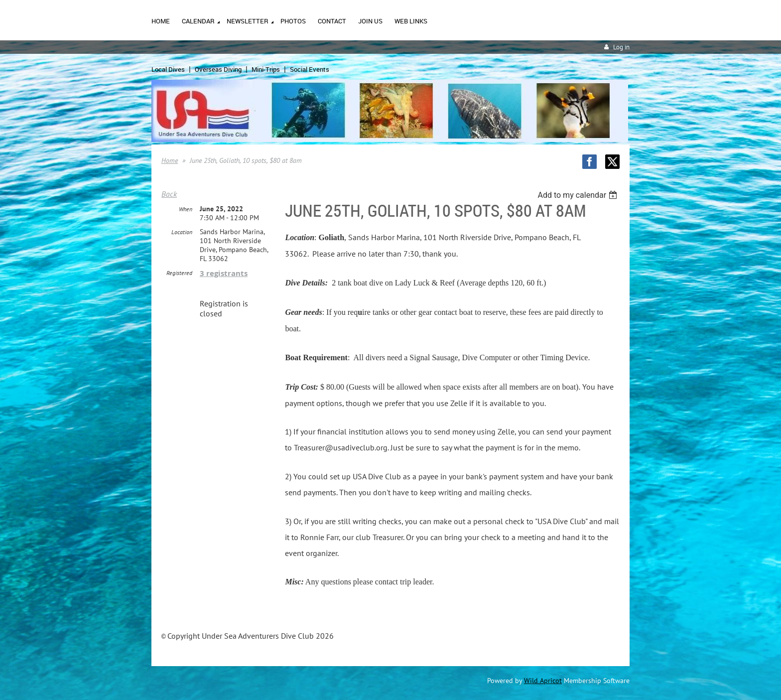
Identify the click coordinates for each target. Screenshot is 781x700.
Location (182, 232)
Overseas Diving (218, 69)
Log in (621, 47)
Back (169, 194)
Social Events (310, 69)
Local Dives (168, 69)
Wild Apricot (543, 681)
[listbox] (579, 195)
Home (170, 160)
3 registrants (224, 273)
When (186, 209)
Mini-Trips (266, 69)
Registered (179, 273)
